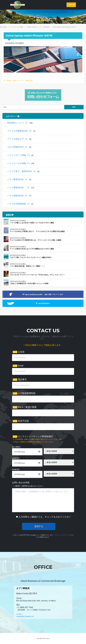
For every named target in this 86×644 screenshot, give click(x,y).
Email (18, 366)
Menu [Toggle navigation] (71, 5)
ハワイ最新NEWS (17, 188)
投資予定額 (21, 421)
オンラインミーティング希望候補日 (37, 439)
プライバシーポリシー (62, 535)
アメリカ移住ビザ (16, 139)
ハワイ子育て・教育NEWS (20, 171)
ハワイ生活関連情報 (17, 204)
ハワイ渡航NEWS (16, 196)
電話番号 (20, 380)
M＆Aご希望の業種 (25, 407)
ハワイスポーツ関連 (17, 155)
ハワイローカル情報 (17, 163)
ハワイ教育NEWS (16, 179)
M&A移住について (16, 123)
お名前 (19, 352)
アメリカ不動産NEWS (18, 131)
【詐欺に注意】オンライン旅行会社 (19, 81)
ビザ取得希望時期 (24, 393)
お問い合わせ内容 (28, 484)
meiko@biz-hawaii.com (25, 616)
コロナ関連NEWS (16, 147)
